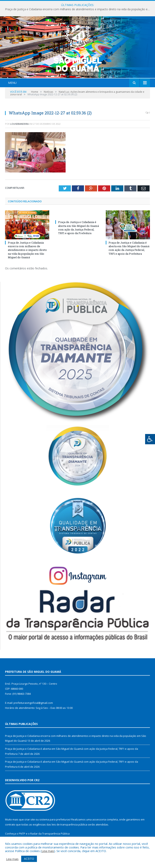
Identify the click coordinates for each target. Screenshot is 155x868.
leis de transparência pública (69, 824)
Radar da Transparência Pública (50, 834)
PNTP (22, 834)
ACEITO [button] (29, 859)
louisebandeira (19, 124)
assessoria (99, 819)
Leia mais (48, 851)
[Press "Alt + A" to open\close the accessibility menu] (150, 439)
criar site (30, 819)
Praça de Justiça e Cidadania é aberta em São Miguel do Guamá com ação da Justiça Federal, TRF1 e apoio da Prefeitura (79, 228)
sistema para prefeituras (55, 819)
